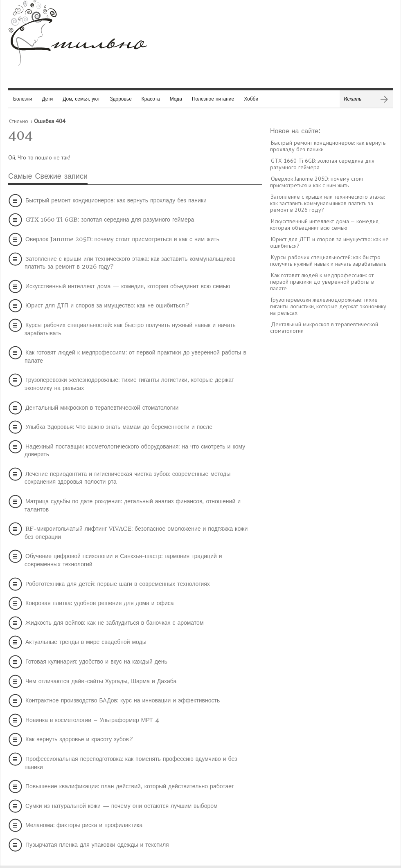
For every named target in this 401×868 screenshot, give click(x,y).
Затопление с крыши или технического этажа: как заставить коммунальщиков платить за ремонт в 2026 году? (130, 263)
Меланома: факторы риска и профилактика (84, 825)
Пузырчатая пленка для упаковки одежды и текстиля (97, 845)
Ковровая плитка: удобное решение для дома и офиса (100, 603)
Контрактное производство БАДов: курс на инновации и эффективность (123, 700)
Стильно (19, 121)
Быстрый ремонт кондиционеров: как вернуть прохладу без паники (116, 200)
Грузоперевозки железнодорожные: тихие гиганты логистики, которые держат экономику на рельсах (129, 384)
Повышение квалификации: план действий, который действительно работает (130, 786)
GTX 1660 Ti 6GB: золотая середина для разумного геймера (110, 220)
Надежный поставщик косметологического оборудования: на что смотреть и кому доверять (135, 451)
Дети (48, 99)
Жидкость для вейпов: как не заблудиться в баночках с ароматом (115, 623)
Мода (176, 99)
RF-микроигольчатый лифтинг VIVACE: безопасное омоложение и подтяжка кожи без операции (136, 533)
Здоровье (121, 99)
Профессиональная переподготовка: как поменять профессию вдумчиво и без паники (131, 763)
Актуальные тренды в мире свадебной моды (86, 642)
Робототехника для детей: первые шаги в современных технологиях (118, 584)
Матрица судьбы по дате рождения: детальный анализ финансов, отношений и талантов (133, 505)
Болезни (23, 99)
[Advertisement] (331, 466)
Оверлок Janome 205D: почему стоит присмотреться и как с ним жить (122, 239)
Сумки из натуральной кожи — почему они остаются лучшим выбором (122, 806)
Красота (151, 99)
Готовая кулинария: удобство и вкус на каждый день (96, 662)
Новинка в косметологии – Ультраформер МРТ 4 (92, 720)
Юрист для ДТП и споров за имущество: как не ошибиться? (107, 305)
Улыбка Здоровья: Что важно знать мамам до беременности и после (119, 427)
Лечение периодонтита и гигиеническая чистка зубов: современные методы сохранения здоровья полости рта (127, 478)
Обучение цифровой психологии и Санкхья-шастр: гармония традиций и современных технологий (123, 560)
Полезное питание (213, 99)
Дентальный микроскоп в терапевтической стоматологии (102, 408)
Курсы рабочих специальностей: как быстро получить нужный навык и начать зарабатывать (130, 329)
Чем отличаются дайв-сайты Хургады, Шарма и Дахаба (101, 681)
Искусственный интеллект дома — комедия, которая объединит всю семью (128, 286)
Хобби (251, 99)
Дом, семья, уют (81, 99)
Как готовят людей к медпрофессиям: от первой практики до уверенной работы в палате (135, 357)
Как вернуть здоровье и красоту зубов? (79, 739)
